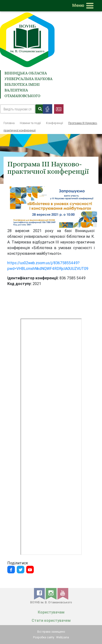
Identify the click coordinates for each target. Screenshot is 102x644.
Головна (9, 123)
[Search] (18, 109)
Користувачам (51, 612)
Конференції (55, 123)
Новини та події (30, 123)
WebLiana (63, 637)
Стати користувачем (51, 620)
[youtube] (63, 593)
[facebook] (40, 593)
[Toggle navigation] (84, 6)
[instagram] (51, 593)
